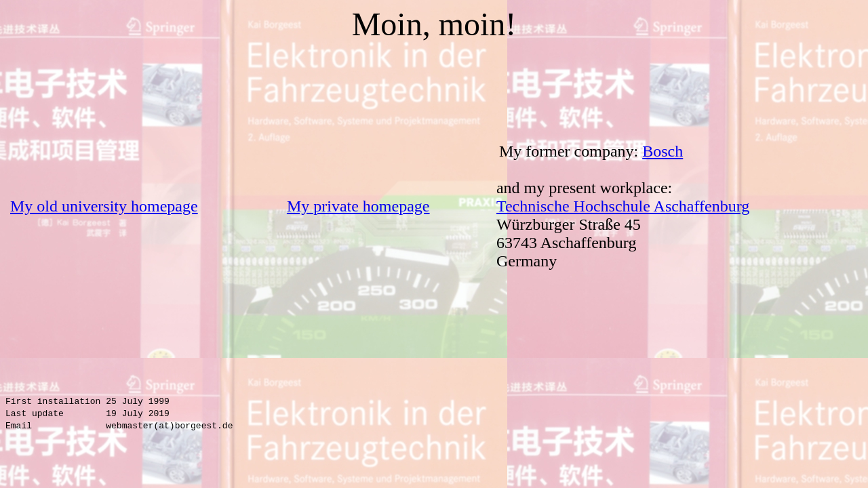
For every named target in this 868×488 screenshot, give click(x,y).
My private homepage (358, 206)
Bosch (663, 151)
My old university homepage (104, 206)
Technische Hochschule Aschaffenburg (623, 206)
